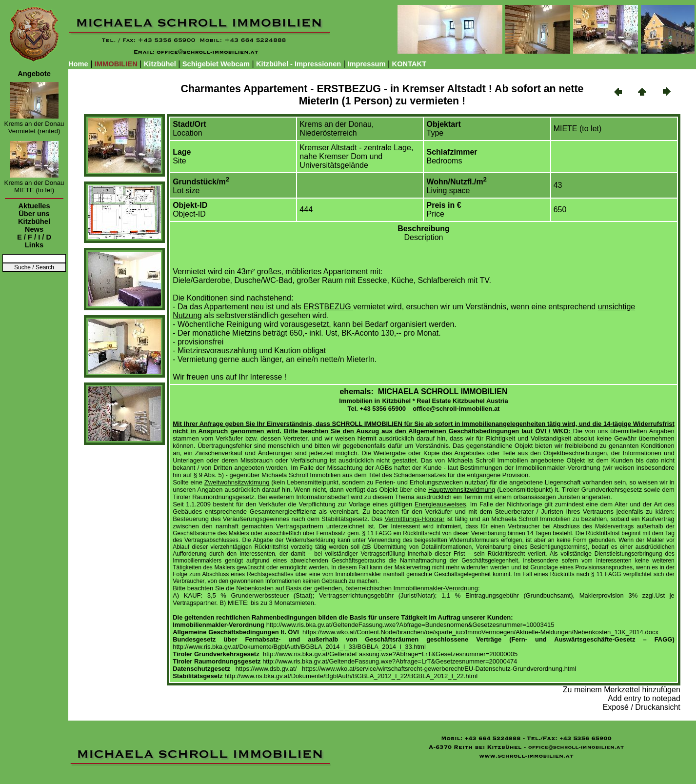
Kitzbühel (160, 64)
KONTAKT (409, 64)
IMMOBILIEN (116, 64)
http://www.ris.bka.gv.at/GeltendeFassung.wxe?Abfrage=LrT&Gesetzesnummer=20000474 (390, 661)
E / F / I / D (34, 237)
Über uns (34, 214)
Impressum (366, 64)
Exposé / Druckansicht (642, 707)
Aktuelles (34, 206)
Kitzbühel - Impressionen (298, 64)
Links (34, 245)
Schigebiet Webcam (216, 64)
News (34, 229)
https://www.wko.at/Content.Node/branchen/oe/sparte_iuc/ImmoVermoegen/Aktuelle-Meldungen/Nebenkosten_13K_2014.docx (480, 632)
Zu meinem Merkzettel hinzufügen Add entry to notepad (622, 694)
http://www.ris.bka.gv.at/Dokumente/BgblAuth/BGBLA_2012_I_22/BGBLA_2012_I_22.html (351, 676)
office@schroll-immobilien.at (456, 409)
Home (78, 64)
